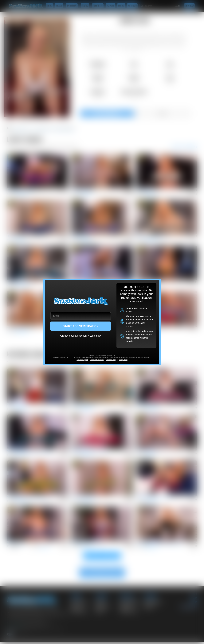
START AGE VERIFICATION (81, 326)
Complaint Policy (111, 360)
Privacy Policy (123, 360)
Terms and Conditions (97, 360)
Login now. (95, 336)
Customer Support (82, 360)
